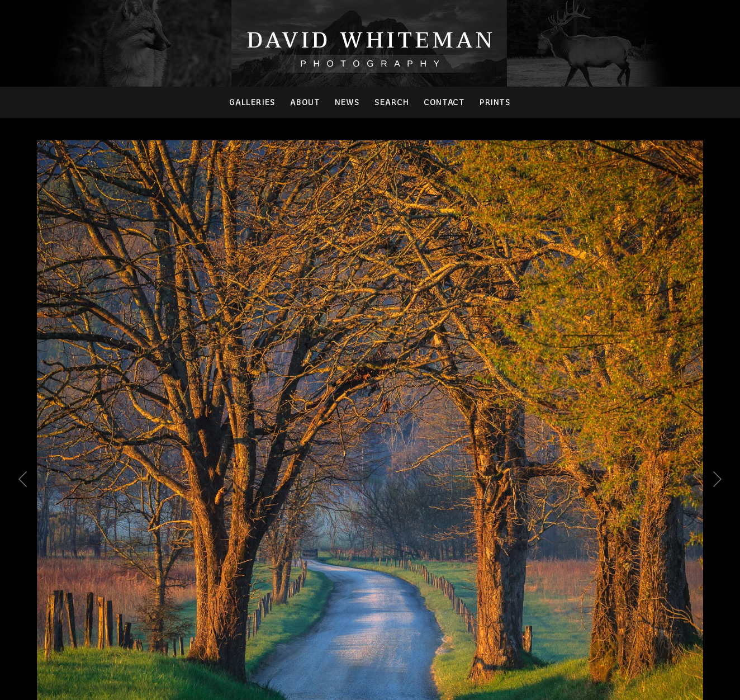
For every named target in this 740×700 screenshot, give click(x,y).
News (347, 102)
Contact (444, 102)
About (305, 102)
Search (392, 102)
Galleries (252, 102)
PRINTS (495, 102)
